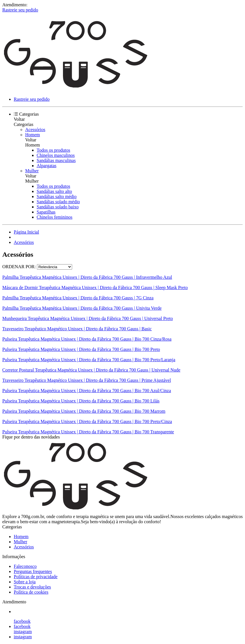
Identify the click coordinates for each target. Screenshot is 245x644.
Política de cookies (31, 592)
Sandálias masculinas (56, 160)
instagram (23, 632)
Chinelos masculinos (56, 155)
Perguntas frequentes (33, 571)
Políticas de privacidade (36, 577)
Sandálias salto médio (57, 196)
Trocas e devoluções (32, 587)
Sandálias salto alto (54, 191)
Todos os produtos (53, 150)
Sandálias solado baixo (58, 207)
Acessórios (35, 130)
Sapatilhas (46, 212)
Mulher (32, 171)
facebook (22, 621)
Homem (33, 135)
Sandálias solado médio (58, 202)
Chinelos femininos (55, 217)
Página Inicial (26, 232)
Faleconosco (25, 566)
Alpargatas (47, 166)
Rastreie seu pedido (20, 10)
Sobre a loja (25, 582)
